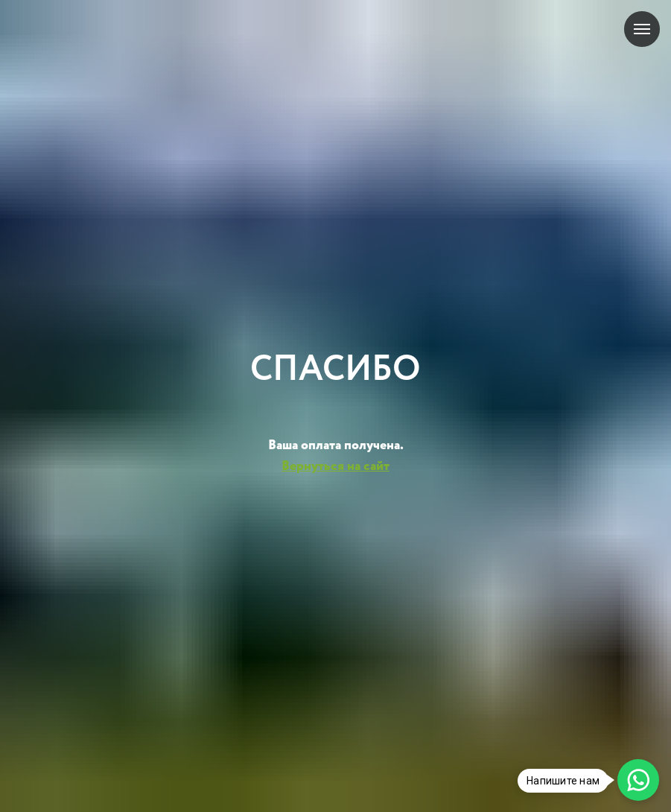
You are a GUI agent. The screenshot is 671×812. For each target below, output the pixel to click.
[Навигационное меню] (642, 29)
